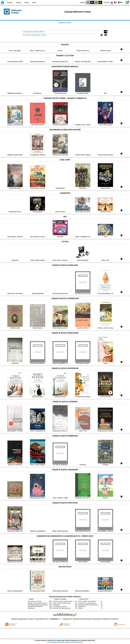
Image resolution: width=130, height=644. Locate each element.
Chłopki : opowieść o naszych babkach (62, 603)
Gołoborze (81, 608)
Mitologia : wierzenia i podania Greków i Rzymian (39, 603)
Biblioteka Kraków (65, 23)
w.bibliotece (55, 619)
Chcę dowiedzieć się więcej (56, 642)
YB (96, 2)
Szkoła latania (31, 608)
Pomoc (27, 3)
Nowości (10, 3)
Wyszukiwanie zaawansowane (32, 35)
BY (100, 2)
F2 (120, 2)
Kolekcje (44, 35)
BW (92, 2)
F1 (115, 2)
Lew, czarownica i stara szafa (35, 601)
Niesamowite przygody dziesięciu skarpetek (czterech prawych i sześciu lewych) (46, 605)
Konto (34, 3)
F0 (112, 2)
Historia (18, 3)
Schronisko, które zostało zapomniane (62, 608)
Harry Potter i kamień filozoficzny (35, 606)
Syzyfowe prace (82, 606)
